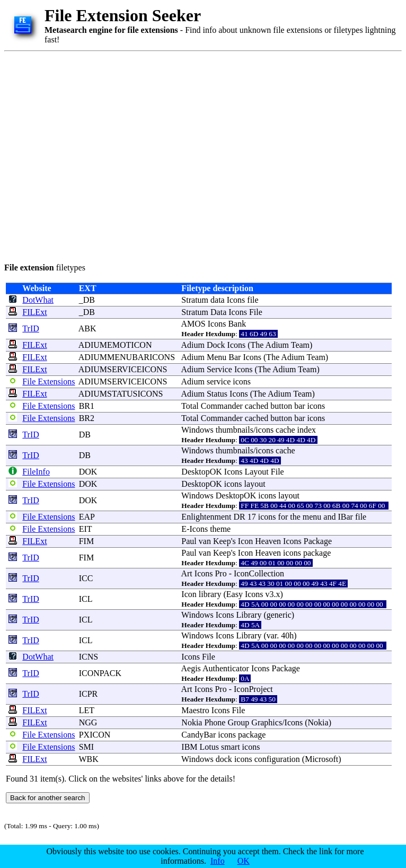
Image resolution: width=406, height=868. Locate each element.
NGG (88, 722)
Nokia (192, 722)
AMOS (193, 324)
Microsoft (321, 759)
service (219, 382)
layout (255, 484)
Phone (215, 722)
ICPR (89, 694)
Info (218, 861)
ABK (87, 328)
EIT (86, 529)
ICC (86, 578)
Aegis (191, 668)
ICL (86, 599)
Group (238, 722)
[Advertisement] (99, 155)
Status (217, 394)
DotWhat (38, 300)
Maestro (195, 710)
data (218, 300)
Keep (222, 541)
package (317, 553)
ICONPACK (100, 673)
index (307, 430)
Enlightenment (206, 517)
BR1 (87, 406)
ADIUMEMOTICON (115, 345)
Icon (245, 541)
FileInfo (36, 472)
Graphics (267, 722)
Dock (216, 345)
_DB (87, 300)
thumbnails (235, 430)
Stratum (195, 300)
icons (242, 382)
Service (219, 369)
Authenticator (226, 668)
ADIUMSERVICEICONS (123, 369)
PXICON (95, 735)
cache (285, 430)
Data (218, 312)
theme (220, 529)
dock (224, 759)
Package (318, 541)
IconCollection (259, 573)
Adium (192, 345)
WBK (88, 759)
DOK (88, 472)
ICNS (89, 657)
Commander (222, 406)
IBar (345, 517)
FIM (86, 541)
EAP (87, 517)
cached (257, 406)
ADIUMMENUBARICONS (127, 357)
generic (279, 615)
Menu (217, 357)
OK (244, 861)
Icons (236, 300)
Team (300, 345)
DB (85, 435)
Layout (256, 472)
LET (87, 710)
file (253, 300)
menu (312, 517)
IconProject (253, 689)
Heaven (268, 541)
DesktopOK (201, 472)
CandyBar (198, 735)
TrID (30, 328)
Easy (235, 594)
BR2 (87, 418)
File (256, 312)
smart (231, 747)
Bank (237, 324)
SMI (86, 747)
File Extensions (48, 382)
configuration (277, 759)
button (281, 406)
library (210, 594)
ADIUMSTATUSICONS (121, 394)
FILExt (34, 312)
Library (249, 615)
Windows (197, 430)
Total (190, 406)
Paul (189, 541)
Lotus (209, 747)
